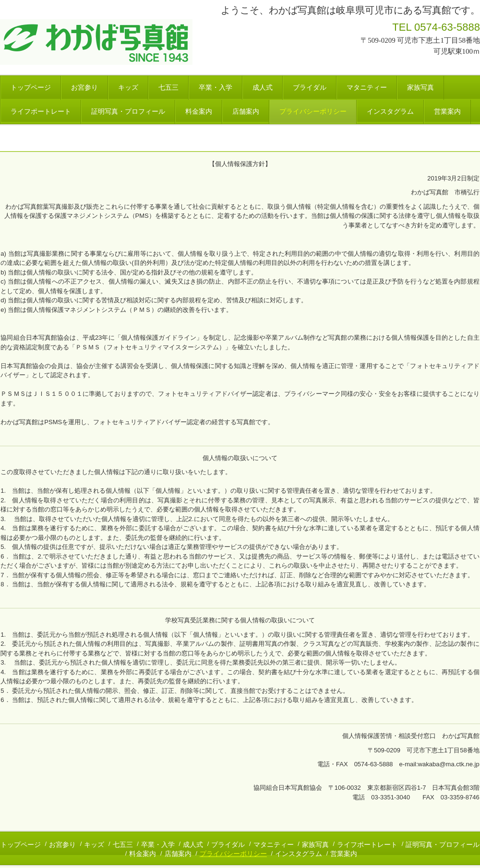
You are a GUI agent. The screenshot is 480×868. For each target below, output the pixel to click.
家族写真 (420, 87)
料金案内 (199, 111)
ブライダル (310, 87)
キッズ (128, 87)
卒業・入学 (216, 87)
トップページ (31, 87)
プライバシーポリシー (313, 111)
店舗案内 (246, 111)
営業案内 (447, 111)
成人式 (263, 87)
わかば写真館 (98, 42)
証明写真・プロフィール (128, 111)
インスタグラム (390, 111)
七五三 (168, 87)
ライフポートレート (41, 111)
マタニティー (367, 87)
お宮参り (84, 87)
